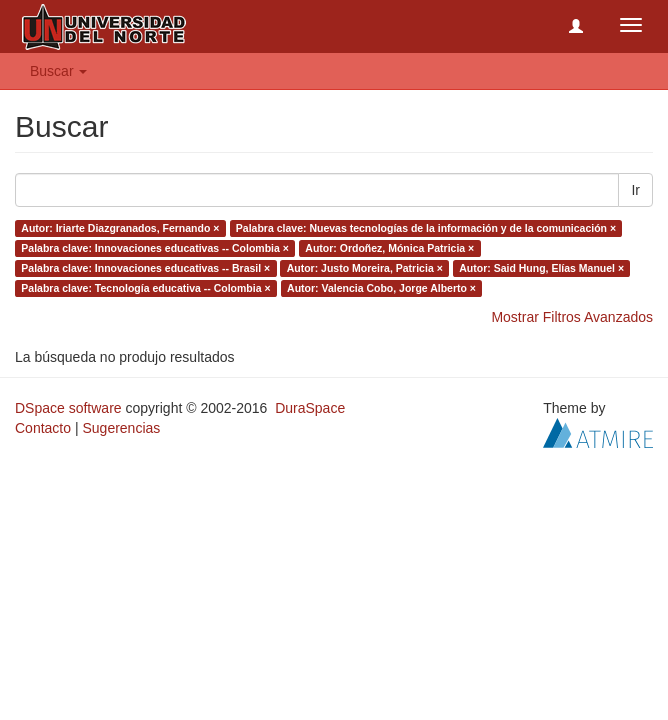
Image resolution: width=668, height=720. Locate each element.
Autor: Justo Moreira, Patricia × (365, 268)
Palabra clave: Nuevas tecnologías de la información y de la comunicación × (426, 228)
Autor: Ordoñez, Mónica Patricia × (389, 248)
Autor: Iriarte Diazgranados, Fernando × (120, 228)
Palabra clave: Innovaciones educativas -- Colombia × (155, 248)
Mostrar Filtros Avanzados (572, 317)
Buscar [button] (58, 71)
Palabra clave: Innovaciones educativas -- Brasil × (145, 268)
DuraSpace (310, 408)
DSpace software (68, 408)
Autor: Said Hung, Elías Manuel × (541, 268)
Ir (635, 190)
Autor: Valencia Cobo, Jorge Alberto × (381, 288)
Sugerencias (121, 428)
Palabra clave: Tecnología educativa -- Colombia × (145, 288)
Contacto (43, 428)
